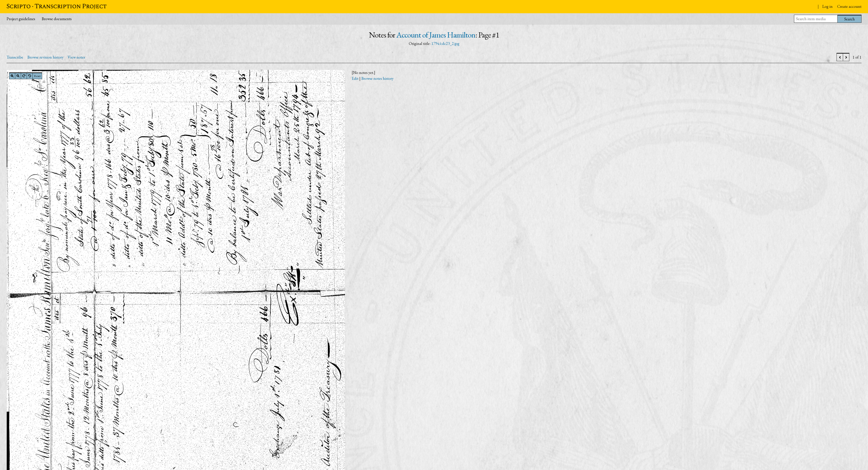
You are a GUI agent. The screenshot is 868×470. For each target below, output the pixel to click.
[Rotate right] (24, 76)
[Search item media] (816, 19)
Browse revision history (45, 57)
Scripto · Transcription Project (57, 6)
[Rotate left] (30, 76)
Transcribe (15, 57)
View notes (76, 57)
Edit (355, 78)
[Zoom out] (18, 76)
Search (849, 19)
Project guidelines (21, 19)
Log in (827, 6)
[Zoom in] (12, 76)
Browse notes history (377, 78)
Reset (37, 76)
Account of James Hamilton (436, 35)
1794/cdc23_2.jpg (445, 43)
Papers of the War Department (780, 7)
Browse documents (57, 19)
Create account (849, 6)
